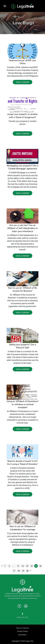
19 (23, 571)
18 (19, 571)
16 (40, 566)
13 (27, 566)
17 (14, 571)
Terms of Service (22, 628)
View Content (22, 82)
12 (23, 566)
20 (27, 571)
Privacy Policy (22, 631)
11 (18, 566)
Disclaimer (22, 635)
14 (32, 566)
